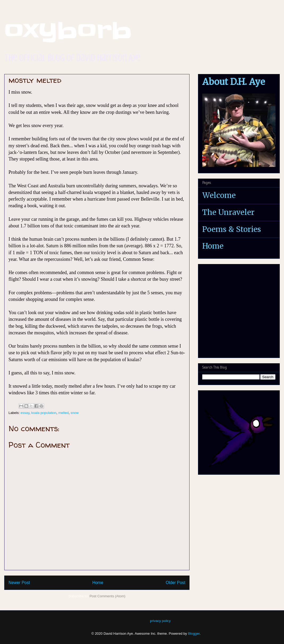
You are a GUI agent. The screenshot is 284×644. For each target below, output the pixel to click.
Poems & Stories (232, 229)
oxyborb (68, 31)
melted (64, 413)
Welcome (219, 195)
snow (75, 413)
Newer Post (19, 583)
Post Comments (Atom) (107, 596)
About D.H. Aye (234, 82)
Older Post (175, 583)
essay (25, 413)
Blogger (194, 634)
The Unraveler (228, 212)
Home (98, 583)
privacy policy (160, 621)
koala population (44, 413)
